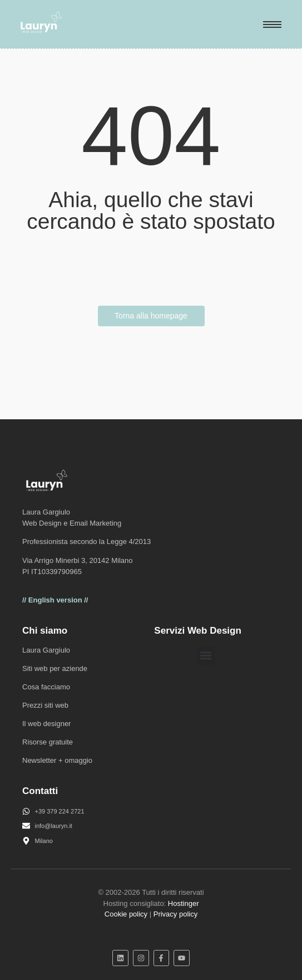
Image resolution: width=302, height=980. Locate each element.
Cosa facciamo (46, 687)
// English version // (55, 600)
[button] (206, 656)
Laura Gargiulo (46, 650)
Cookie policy (126, 914)
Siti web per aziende (55, 668)
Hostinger (184, 903)
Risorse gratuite (48, 742)
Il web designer (46, 724)
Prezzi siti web (45, 705)
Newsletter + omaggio (57, 760)
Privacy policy (175, 914)
